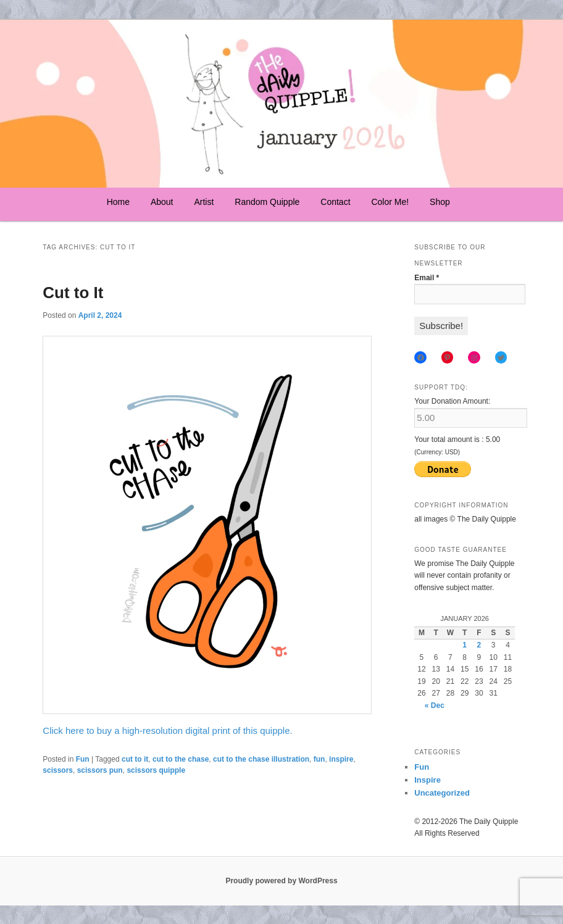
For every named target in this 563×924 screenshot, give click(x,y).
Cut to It (73, 293)
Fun (83, 759)
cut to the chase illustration (261, 759)
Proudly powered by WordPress (281, 881)
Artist (204, 202)
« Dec (435, 705)
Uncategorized (442, 793)
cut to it (135, 759)
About (162, 202)
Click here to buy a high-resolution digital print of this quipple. (167, 730)
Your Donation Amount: (452, 401)
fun (319, 759)
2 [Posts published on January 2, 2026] (479, 645)
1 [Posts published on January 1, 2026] (465, 645)
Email (427, 278)
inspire (341, 759)
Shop (440, 202)
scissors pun (100, 770)
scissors (58, 770)
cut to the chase (181, 759)
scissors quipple (156, 770)
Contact (335, 202)
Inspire (427, 780)
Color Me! (390, 202)
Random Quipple (267, 202)
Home (118, 202)
